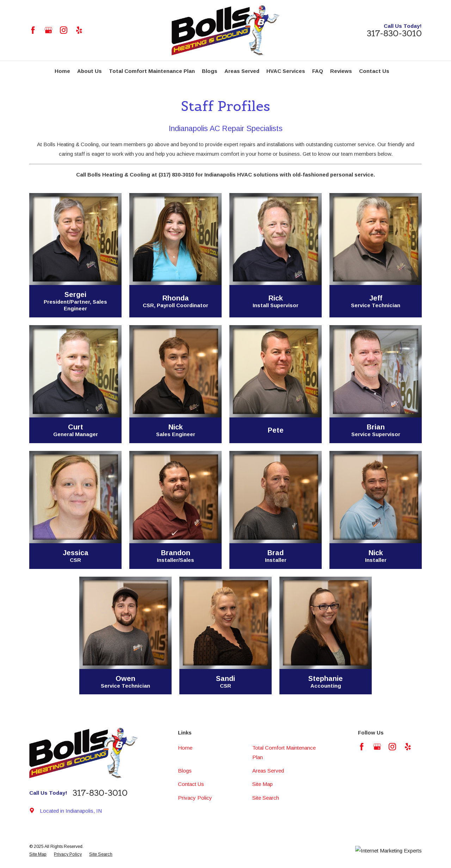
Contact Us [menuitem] (374, 71)
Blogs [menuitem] (210, 71)
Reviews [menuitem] (341, 71)
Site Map (262, 784)
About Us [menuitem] (89, 71)
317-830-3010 (394, 34)
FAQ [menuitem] (318, 71)
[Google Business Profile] (48, 30)
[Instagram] (64, 30)
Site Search (266, 798)
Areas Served (268, 771)
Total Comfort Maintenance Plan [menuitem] (152, 71)
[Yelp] (79, 30)
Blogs (185, 771)
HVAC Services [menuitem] (286, 71)
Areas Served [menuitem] (242, 71)
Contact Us (191, 784)
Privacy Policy (195, 798)
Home (185, 748)
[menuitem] (38, 854)
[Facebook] (33, 30)
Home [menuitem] (62, 71)
